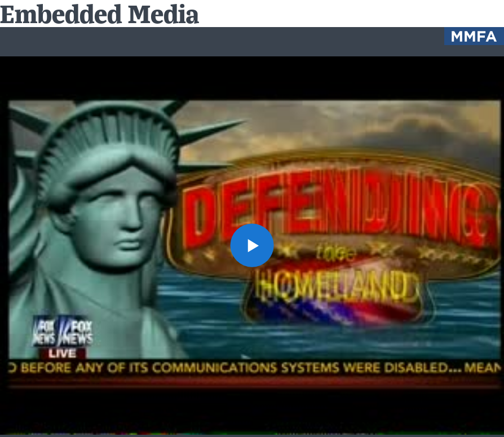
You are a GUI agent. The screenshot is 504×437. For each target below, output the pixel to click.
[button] (252, 245)
